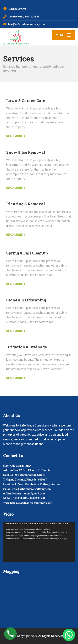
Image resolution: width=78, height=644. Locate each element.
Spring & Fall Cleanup (27, 253)
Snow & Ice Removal (26, 152)
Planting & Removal (26, 204)
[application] (39, 542)
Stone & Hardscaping (26, 300)
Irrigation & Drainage (27, 347)
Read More (14, 136)
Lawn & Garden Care (26, 101)
